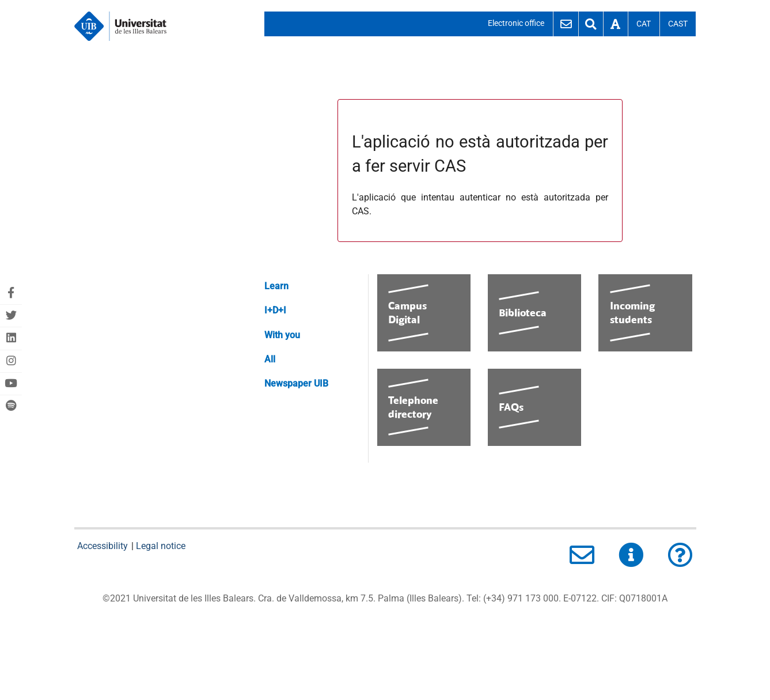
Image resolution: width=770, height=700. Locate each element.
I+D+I (275, 310)
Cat (644, 24)
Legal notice (161, 546)
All (270, 359)
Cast (678, 24)
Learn (276, 286)
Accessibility (104, 546)
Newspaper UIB (296, 383)
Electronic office (516, 23)
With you (282, 335)
